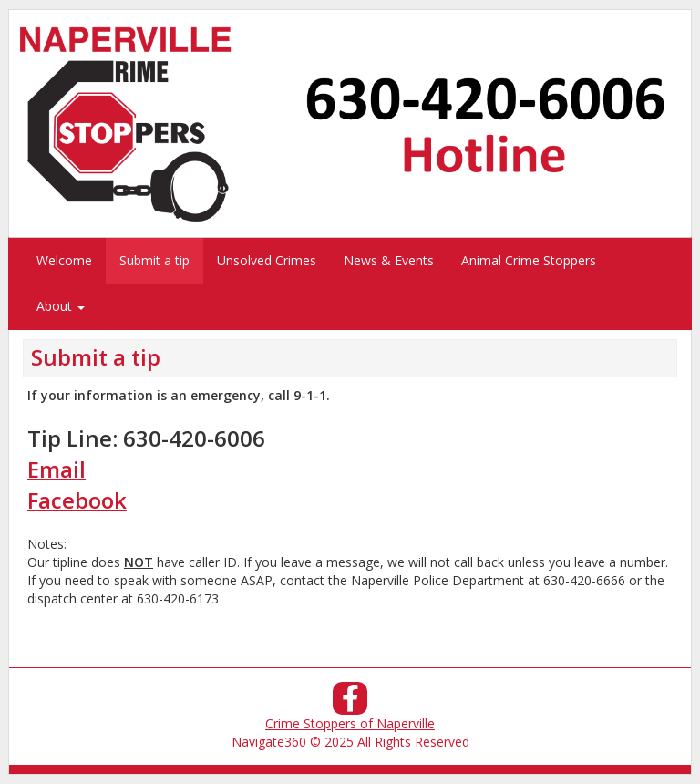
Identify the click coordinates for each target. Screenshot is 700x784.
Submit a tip (154, 260)
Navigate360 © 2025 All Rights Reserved (350, 742)
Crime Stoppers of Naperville (350, 723)
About (61, 306)
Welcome (64, 260)
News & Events (389, 260)
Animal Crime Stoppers (529, 260)
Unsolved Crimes (267, 260)
